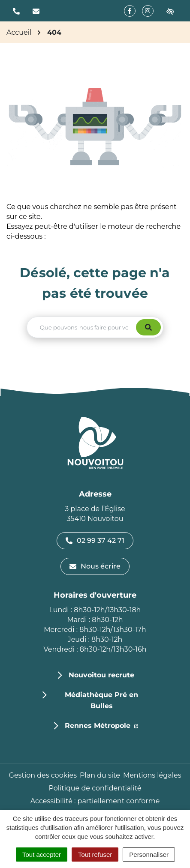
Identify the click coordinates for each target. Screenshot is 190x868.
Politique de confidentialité (95, 788)
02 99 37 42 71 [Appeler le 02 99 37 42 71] (95, 540)
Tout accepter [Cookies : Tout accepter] (42, 855)
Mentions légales (152, 775)
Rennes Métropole (101, 725)
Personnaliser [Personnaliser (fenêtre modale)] (149, 855)
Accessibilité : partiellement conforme (95, 801)
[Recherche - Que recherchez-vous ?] (82, 327)
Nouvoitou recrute (101, 675)
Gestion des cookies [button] (43, 775)
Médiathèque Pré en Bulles (101, 700)
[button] (16, 11)
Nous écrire (95, 566)
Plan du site (100, 775)
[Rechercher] (148, 327)
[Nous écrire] (36, 11)
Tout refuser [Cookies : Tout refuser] (95, 855)
